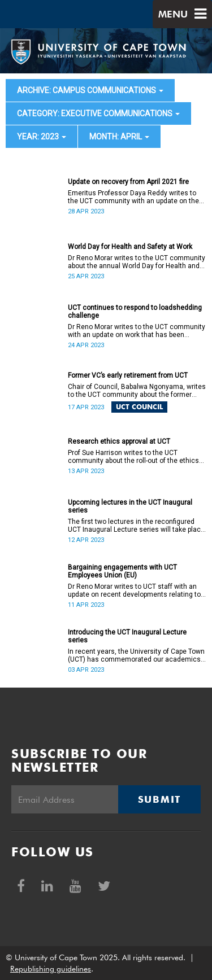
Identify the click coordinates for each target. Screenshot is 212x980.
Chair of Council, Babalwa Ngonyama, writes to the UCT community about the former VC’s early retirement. (137, 391)
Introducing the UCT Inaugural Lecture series (127, 636)
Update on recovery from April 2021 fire (128, 182)
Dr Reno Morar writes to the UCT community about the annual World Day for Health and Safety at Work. (137, 262)
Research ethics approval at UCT (119, 441)
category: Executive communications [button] (98, 113)
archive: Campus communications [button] (90, 90)
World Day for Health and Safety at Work (130, 247)
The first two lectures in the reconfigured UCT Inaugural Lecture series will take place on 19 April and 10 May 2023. (136, 526)
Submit (159, 799)
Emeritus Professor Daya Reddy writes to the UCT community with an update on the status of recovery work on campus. (133, 197)
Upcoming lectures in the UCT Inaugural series (130, 506)
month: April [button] (119, 137)
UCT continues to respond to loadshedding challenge (135, 312)
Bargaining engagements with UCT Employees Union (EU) (122, 571)
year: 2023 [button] (42, 137)
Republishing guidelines (51, 969)
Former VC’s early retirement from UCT (128, 375)
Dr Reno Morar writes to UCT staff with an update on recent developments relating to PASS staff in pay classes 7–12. (134, 590)
